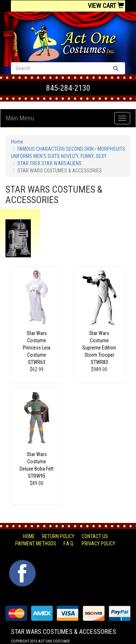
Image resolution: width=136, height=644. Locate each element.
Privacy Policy (98, 544)
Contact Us (95, 536)
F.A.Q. (69, 544)
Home (17, 142)
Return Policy (58, 536)
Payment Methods (36, 544)
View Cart (106, 6)
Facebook (22, 563)
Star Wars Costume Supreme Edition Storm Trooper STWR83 (99, 348)
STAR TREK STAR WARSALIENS (50, 163)
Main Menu (20, 118)
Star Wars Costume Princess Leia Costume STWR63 (37, 348)
